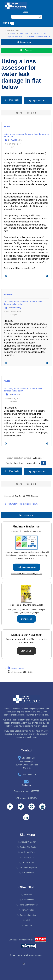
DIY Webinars (27, 873)
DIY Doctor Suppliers (27, 868)
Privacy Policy (27, 910)
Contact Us (26, 785)
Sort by (16, 463)
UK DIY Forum (27, 863)
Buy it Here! (27, 619)
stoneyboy (9, 294)
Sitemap (27, 925)
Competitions (27, 900)
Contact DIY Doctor (27, 847)
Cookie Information (27, 915)
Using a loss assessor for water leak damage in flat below (21, 74)
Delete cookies (16, 668)
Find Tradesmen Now (27, 567)
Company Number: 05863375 (26, 791)
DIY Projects (27, 857)
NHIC (27, 920)
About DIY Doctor (27, 842)
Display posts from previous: (26, 458)
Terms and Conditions (27, 905)
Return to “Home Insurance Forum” (21, 504)
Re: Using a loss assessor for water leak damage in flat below (23, 303)
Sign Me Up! (27, 651)
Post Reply (11, 100)
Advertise (27, 895)
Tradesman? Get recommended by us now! (27, 574)
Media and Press (27, 852)
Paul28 (7, 126)
